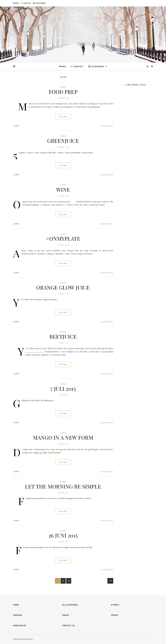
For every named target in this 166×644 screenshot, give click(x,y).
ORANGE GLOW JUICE (63, 287)
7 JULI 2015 (63, 388)
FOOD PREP (63, 92)
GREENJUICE (63, 141)
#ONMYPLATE (63, 238)
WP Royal (29, 639)
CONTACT (26, 3)
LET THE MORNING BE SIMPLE (63, 486)
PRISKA (16, 3)
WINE (63, 190)
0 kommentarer (107, 126)
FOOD (63, 87)
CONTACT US (68, 625)
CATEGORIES (39, 3)
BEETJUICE (63, 336)
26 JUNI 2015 (63, 535)
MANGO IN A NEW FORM (63, 437)
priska (16, 126)
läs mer (63, 116)
